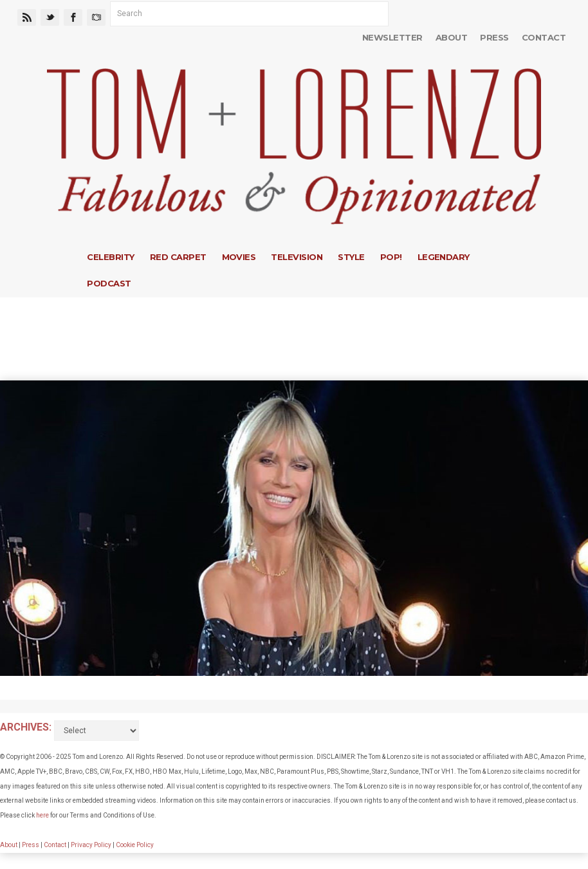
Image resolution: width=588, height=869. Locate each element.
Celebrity (110, 257)
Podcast (109, 283)
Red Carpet (178, 257)
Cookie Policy (135, 845)
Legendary (444, 257)
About (451, 37)
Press (494, 37)
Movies (239, 257)
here (42, 815)
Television (297, 257)
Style (351, 257)
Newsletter (392, 37)
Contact (544, 37)
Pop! (391, 257)
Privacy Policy (91, 845)
